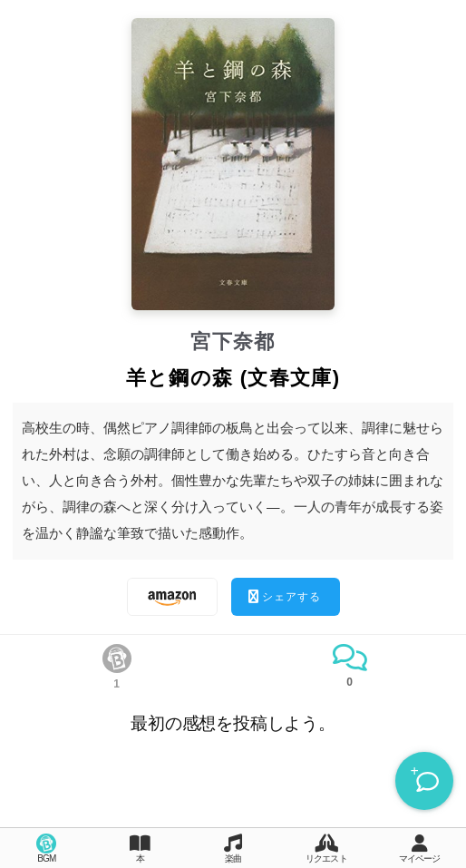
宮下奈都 (233, 341)
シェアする (285, 596)
